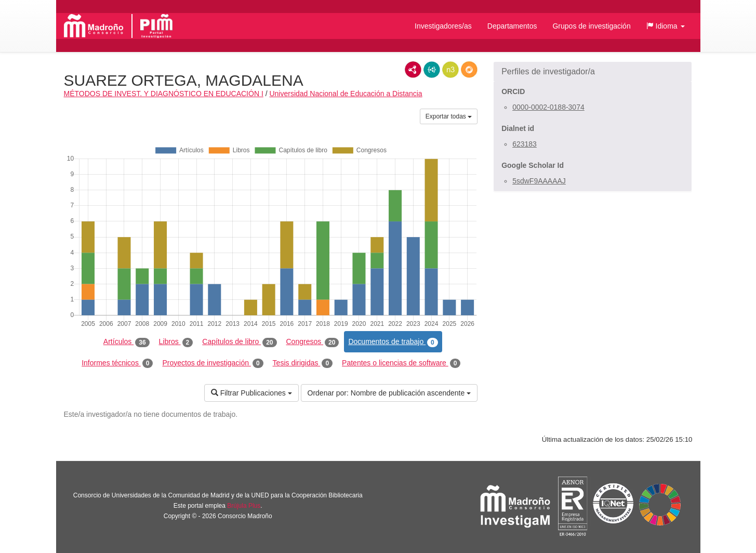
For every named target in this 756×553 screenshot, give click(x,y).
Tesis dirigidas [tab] (303, 363)
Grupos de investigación (591, 26)
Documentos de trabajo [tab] (393, 342)
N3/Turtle (450, 70)
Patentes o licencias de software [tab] (401, 363)
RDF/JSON (469, 70)
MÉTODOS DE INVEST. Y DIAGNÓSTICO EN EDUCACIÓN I (164, 94)
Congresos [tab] (313, 342)
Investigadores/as (443, 26)
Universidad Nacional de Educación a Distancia (346, 94)
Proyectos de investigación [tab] (213, 363)
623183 (525, 144)
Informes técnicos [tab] (117, 363)
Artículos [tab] (127, 342)
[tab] (593, 72)
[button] (666, 26)
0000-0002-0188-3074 (548, 107)
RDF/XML (413, 70)
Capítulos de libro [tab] (239, 342)
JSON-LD (432, 70)
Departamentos (512, 26)
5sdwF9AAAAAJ (539, 181)
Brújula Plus (244, 506)
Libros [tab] (176, 342)
